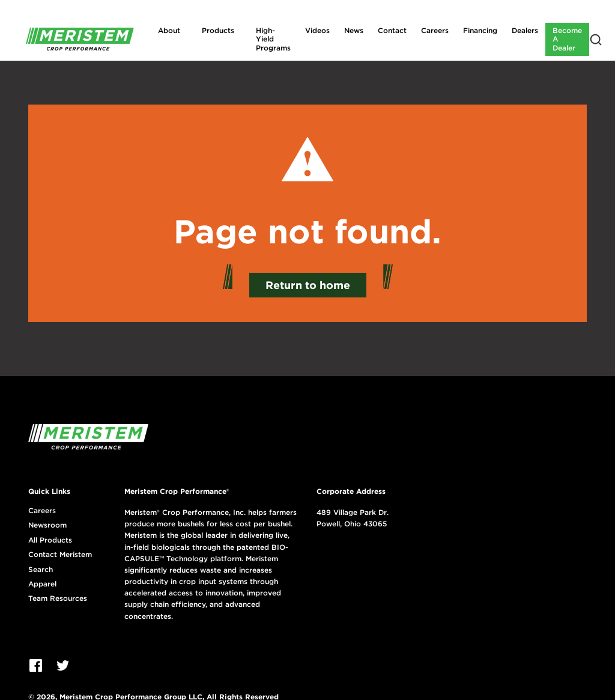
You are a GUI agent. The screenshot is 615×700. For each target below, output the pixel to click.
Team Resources (58, 598)
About (169, 30)
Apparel (42, 584)
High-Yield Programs (273, 39)
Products (218, 30)
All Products (50, 540)
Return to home (308, 285)
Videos (317, 30)
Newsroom (47, 525)
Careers (435, 30)
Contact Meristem (60, 555)
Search (41, 570)
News (354, 30)
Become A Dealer (567, 39)
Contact (392, 30)
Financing (480, 30)
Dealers (525, 30)
